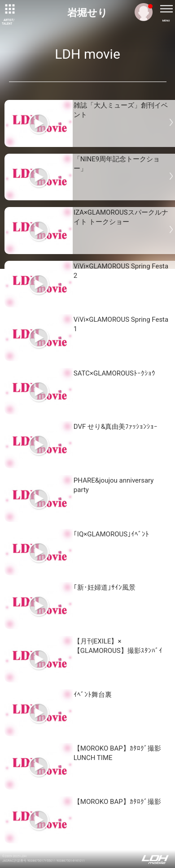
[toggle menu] (166, 9)
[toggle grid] (9, 9)
